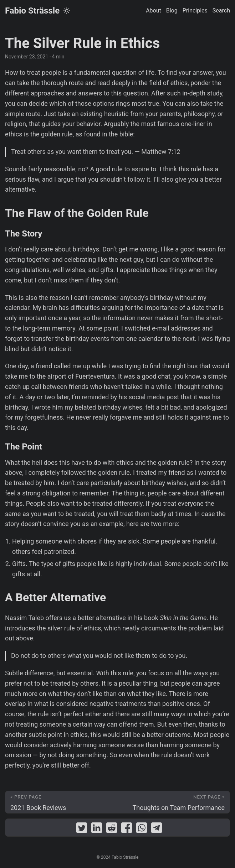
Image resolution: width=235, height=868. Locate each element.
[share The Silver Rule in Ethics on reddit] (112, 829)
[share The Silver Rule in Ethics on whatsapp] (142, 829)
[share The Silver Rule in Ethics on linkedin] (97, 829)
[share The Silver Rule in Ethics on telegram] (157, 829)
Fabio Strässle (32, 11)
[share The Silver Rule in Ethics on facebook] (127, 829)
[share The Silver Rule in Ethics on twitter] (82, 829)
